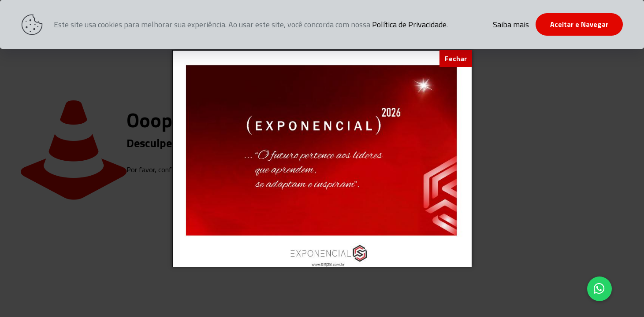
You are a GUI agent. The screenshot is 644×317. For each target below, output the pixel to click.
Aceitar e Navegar (579, 24)
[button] (599, 289)
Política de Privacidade (409, 24)
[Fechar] (456, 59)
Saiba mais (511, 24)
